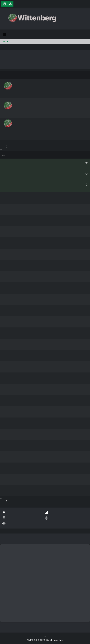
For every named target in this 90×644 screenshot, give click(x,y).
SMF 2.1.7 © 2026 (36, 640)
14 (5, 147)
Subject (4, 155)
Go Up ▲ (45, 636)
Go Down (1, 147)
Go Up (1, 501)
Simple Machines (55, 640)
